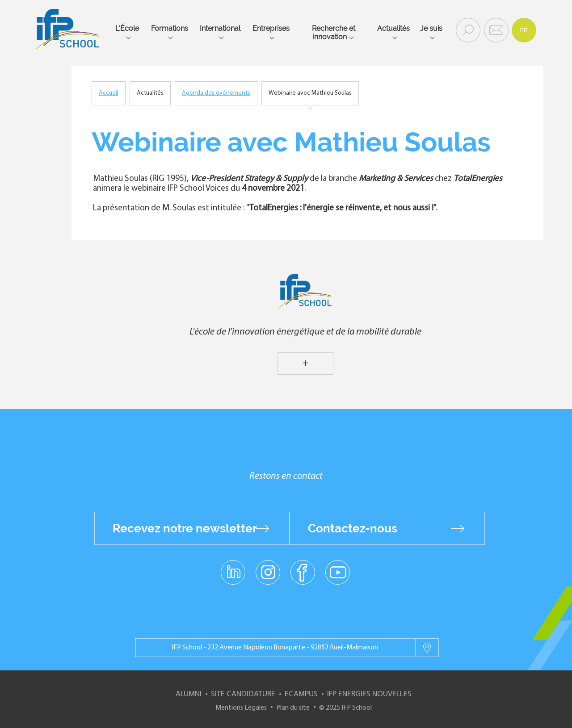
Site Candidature (243, 694)
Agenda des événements (216, 93)
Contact (495, 29)
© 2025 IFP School (345, 708)
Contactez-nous (353, 528)
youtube (338, 572)
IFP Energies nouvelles (369, 694)
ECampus (301, 694)
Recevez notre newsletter (185, 528)
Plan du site (293, 708)
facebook (303, 572)
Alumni (189, 694)
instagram (268, 572)
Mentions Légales (241, 708)
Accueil (109, 93)
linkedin (233, 567)
